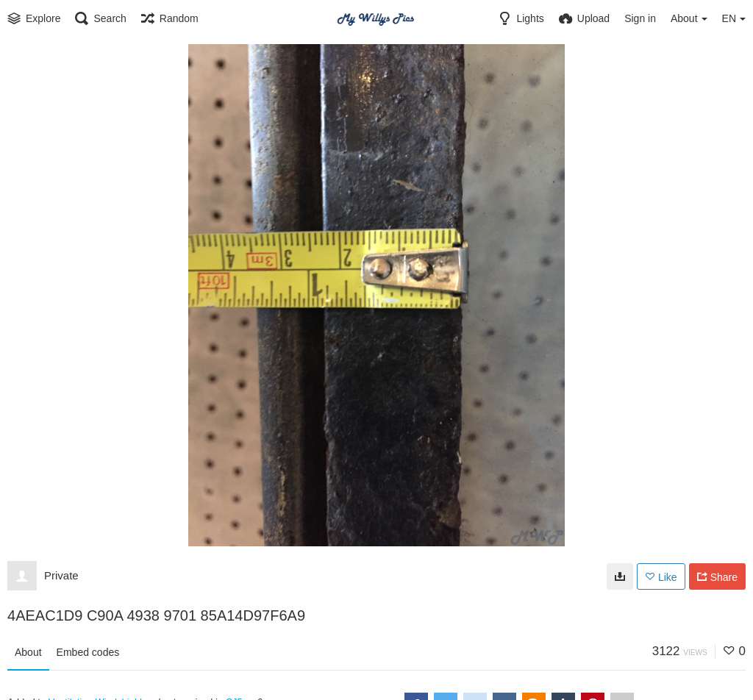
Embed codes (88, 652)
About (28, 652)
